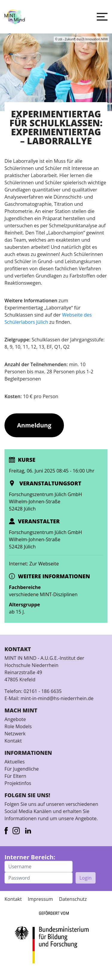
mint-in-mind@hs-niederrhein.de (57, 698)
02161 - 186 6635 (43, 691)
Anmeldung (34, 425)
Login (86, 878)
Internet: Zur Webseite (34, 564)
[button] (102, 17)
